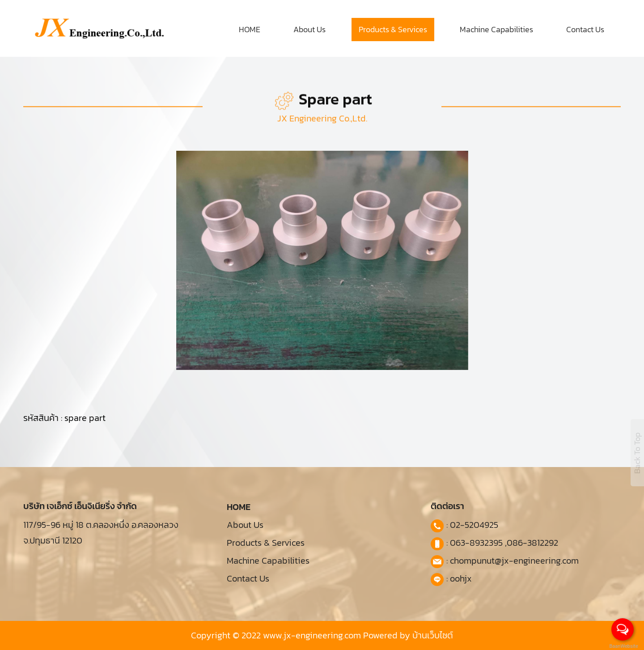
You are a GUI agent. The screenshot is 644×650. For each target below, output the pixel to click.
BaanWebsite (623, 646)
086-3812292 (532, 543)
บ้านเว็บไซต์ (433, 635)
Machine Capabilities (496, 29)
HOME (250, 29)
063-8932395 (476, 543)
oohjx (461, 578)
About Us (309, 29)
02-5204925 (474, 525)
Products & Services (266, 543)
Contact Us (585, 29)
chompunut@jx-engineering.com (514, 561)
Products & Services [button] (393, 29)
